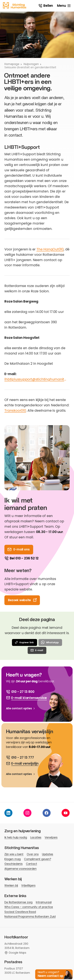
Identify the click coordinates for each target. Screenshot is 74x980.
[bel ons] (20, 757)
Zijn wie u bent (14, 854)
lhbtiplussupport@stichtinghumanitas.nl (36, 379)
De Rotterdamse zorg (18, 902)
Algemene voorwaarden (21, 869)
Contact (32, 864)
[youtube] (66, 813)
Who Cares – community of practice (29, 907)
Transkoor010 (15, 410)
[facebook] (47, 813)
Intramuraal (44, 902)
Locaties (36, 837)
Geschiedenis (13, 864)
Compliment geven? (37, 859)
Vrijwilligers (28, 885)
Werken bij (11, 885)
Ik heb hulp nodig (16, 837)
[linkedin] (8, 813)
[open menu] (64, 6)
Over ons (33, 854)
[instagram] (27, 813)
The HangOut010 (50, 249)
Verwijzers (51, 837)
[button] (54, 974)
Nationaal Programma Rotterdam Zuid (30, 917)
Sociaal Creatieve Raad (20, 912)
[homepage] (15, 5)
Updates (48, 854)
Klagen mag (13, 859)
